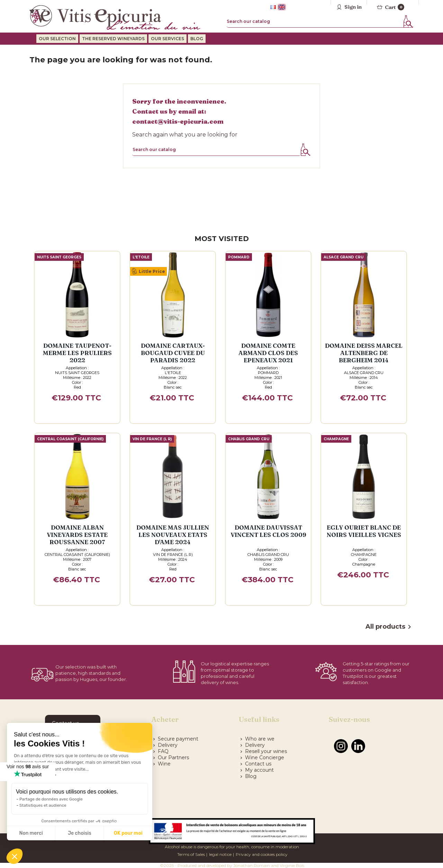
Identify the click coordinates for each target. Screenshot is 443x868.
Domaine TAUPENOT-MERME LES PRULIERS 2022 (77, 353)
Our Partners (170, 758)
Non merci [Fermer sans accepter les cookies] (31, 833)
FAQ (160, 751)
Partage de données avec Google (51, 799)
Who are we (257, 739)
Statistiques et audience (43, 805)
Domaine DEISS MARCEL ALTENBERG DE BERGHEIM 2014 (364, 353)
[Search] (320, 21)
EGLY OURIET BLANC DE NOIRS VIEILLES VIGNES (364, 531)
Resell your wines (263, 751)
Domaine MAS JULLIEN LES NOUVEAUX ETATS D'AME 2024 (173, 535)
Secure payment (175, 739)
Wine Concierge (261, 758)
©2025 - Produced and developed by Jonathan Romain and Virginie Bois (232, 865)
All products (390, 627)
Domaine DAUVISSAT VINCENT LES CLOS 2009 (268, 531)
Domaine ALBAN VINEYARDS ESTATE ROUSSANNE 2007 (77, 535)
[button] (15, 856)
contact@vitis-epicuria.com (178, 121)
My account (256, 770)
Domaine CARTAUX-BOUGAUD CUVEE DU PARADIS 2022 (173, 353)
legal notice (220, 854)
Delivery (165, 745)
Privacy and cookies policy (262, 854)
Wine (161, 764)
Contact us (255, 764)
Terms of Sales (191, 854)
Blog (248, 776)
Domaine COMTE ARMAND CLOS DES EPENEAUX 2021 (268, 353)
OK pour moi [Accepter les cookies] (128, 833)
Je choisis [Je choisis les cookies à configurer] (80, 833)
